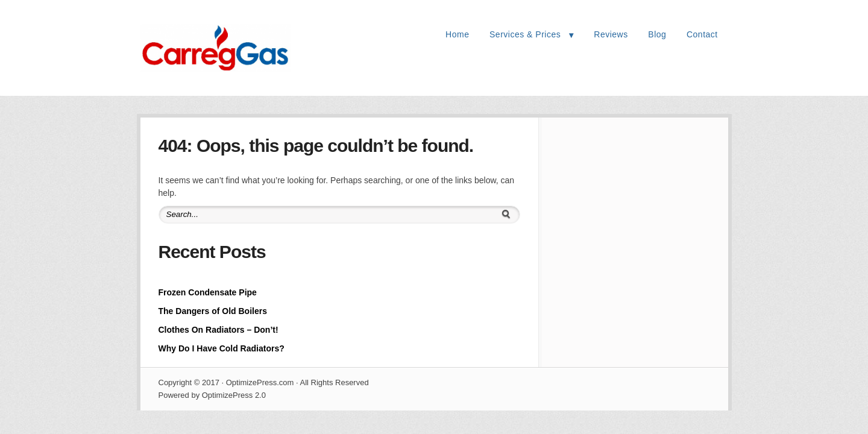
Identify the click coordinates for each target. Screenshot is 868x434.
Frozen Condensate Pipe (208, 292)
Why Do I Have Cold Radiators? (222, 348)
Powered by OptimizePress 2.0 (212, 395)
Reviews (611, 34)
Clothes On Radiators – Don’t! (219, 330)
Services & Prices (525, 34)
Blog (657, 34)
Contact (702, 34)
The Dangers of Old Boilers (213, 311)
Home (457, 34)
